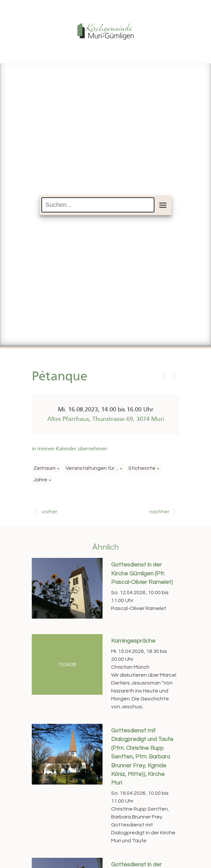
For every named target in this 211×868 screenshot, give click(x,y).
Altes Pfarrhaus (106, 419)
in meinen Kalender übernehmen (69, 449)
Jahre (40, 480)
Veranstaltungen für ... (92, 468)
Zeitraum (44, 468)
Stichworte (142, 468)
